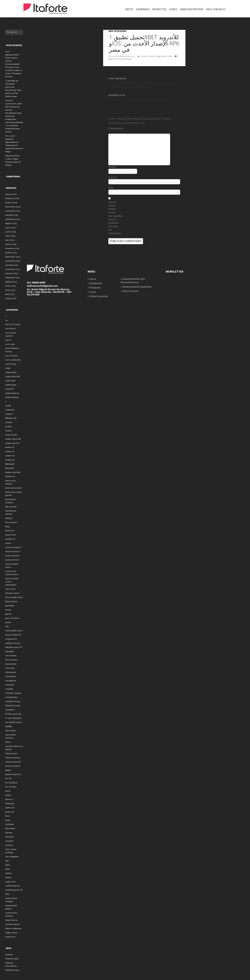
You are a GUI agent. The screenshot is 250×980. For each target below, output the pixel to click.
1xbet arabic (11, 372)
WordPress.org (12, 970)
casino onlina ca (12, 551)
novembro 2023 (13, 269)
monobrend (11, 676)
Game (8, 610)
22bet (8, 406)
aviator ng (10, 460)
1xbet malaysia (12, 393)
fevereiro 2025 (12, 248)
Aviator (8, 431)
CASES (173, 9)
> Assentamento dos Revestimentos (133, 281)
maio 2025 (10, 236)
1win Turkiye (11, 356)
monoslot (9, 685)
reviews (9, 845)
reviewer (9, 841)
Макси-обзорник (13, 928)
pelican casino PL (13, 774)
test (7, 894)
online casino (11, 753)
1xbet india (10, 381)
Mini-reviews (11, 660)
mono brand (11, 664)
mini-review (11, 656)
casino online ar (12, 556)
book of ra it (11, 535)
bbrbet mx (10, 476)
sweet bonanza (12, 886)
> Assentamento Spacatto (136, 287)
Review (9, 833)
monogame (11, 681)
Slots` (8, 869)
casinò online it (12, 560)
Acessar (9, 954)
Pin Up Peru (11, 787)
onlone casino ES (13, 762)
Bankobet (10, 464)
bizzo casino (11, 522)
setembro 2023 (12, 278)
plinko (8, 795)
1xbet (8, 368)
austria (8, 426)
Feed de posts (12, 959)
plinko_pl (9, 812)
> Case (92, 292)
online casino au (13, 758)
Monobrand (11, 672)
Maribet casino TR (14, 647)
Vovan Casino (11, 920)
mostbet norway (13, 701)
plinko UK (10, 808)
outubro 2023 (12, 273)
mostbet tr (10, 710)
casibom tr (10, 539)
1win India (10, 344)
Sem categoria (117, 31)
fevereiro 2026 (12, 198)
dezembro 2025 (13, 207)
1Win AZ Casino (13, 324)
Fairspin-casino (12, 593)
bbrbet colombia (13, 472)
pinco (8, 791)
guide (8, 622)
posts (8, 820)
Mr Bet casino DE (13, 714)
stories (8, 877)
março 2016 (11, 298)
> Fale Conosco (130, 291)
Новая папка (11, 933)
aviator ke (10, 451)
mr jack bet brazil (13, 718)
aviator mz (10, 456)
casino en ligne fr (13, 547)
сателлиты (10, 937)
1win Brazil (10, 329)
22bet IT (9, 414)
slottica (9, 873)
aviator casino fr (12, 443)
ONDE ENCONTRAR (192, 9)
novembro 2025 (13, 211)
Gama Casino (11, 601)
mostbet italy (11, 697)
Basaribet (10, 468)
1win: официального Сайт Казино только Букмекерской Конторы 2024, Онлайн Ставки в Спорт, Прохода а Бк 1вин (13, 64)
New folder (10, 731)
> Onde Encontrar (98, 296)
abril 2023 (10, 294)
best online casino (14, 488)
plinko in (9, 799)
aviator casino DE (13, 439)
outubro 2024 (12, 265)
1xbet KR (9, 389)
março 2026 (11, 194)
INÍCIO (129, 9)
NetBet (9, 726)
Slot (7, 861)
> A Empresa (95, 283)
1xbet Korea (11, 385)
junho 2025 (11, 232)
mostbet (9, 689)
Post (7, 816)
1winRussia (11, 364)
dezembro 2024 (13, 257)
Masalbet (10, 651)
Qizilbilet (9, 824)
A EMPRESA (143, 9)
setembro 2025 (12, 219)
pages (8, 770)
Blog (7, 526)
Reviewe (9, 837)
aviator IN (10, 447)
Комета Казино (12, 924)
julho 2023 (10, 286)
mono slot (10, 668)
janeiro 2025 (11, 253)
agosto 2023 (11, 282)
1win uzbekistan (13, 360)
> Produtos (94, 288)
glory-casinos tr (12, 618)
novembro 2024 (13, 261)
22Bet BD (10, 410)
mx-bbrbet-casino (14, 722)
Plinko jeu (10, 803)
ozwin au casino (13, 766)
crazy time (10, 589)
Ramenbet (10, 828)
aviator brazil (11, 435)
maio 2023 (10, 290)
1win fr (8, 340)
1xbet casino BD (13, 376)
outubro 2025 (12, 215)
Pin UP (8, 778)
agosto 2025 (11, 223)
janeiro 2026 (11, 203)
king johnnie (11, 639)
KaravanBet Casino (14, 631)
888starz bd (11, 418)
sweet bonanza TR (14, 890)
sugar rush (10, 882)
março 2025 (11, 244)
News (8, 742)
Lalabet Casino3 (13, 643)
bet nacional (11, 507)
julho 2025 (10, 228)
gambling (10, 606)
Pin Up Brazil (11, 783)
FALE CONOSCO (216, 9)
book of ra (10, 531)
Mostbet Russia (13, 706)
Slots (7, 865)
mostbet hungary (13, 693)
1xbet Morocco (12, 397)
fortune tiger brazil (14, 597)
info (7, 626)
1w (7, 320)
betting (9, 518)
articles (9, 422)
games (8, 614)
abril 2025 (10, 240)
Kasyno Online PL (13, 635)
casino (8, 543)
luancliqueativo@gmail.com (156, 56)
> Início (92, 279)
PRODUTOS (159, 9)
